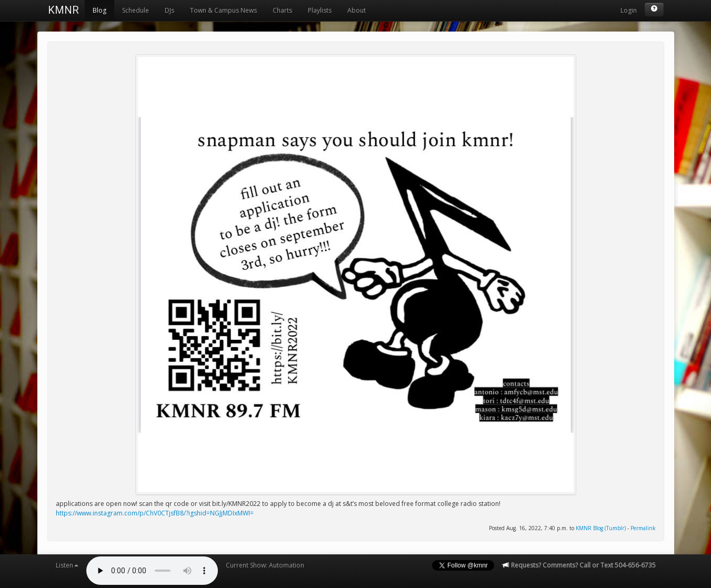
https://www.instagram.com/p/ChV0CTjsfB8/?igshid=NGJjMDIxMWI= (155, 513)
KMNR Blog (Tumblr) (601, 528)
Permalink (643, 528)
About (357, 10)
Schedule (136, 10)
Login (629, 10)
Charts (282, 10)
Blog (99, 10)
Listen (67, 565)
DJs (169, 10)
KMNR (63, 10)
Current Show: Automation (265, 565)
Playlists (320, 10)
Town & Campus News (223, 10)
